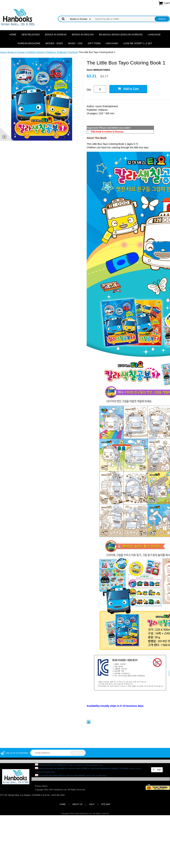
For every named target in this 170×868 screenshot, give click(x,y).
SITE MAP (106, 804)
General (73, 52)
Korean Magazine (29, 43)
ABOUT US (77, 804)
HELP (92, 804)
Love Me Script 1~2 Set (138, 43)
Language (154, 35)
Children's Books (35, 52)
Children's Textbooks (56, 52)
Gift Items (94, 43)
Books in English (83, 35)
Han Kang (112, 43)
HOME (63, 804)
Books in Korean (56, 35)
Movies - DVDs (54, 43)
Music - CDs (75, 43)
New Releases (31, 35)
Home (13, 35)
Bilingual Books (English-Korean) (121, 35)
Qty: (89, 89)
